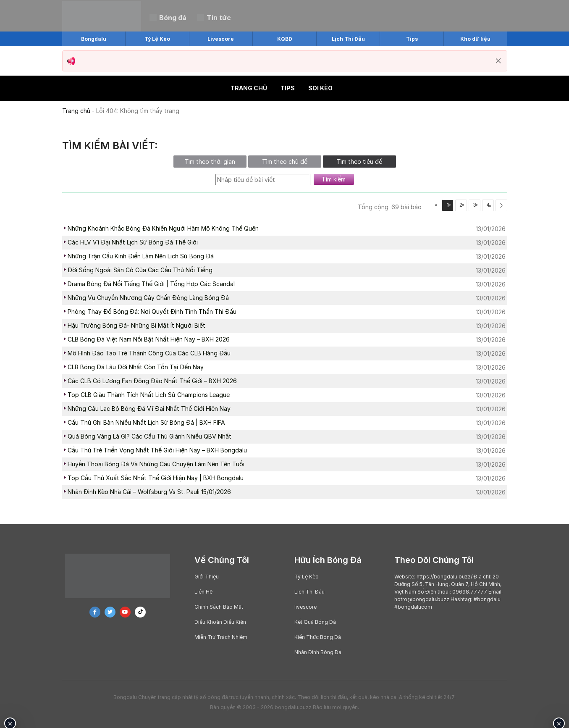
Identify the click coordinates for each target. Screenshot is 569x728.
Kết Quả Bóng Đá (315, 622)
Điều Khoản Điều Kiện (220, 622)
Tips (288, 88)
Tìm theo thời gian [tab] (210, 162)
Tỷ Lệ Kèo (307, 577)
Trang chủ (249, 88)
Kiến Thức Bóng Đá (318, 637)
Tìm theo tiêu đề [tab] (359, 162)
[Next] (501, 205)
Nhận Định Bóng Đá (318, 652)
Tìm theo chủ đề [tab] (285, 162)
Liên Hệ (203, 592)
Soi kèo (320, 88)
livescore (305, 607)
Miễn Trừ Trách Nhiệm (221, 637)
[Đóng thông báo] (498, 61)
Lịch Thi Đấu (309, 592)
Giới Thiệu (207, 577)
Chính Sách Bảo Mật (219, 607)
